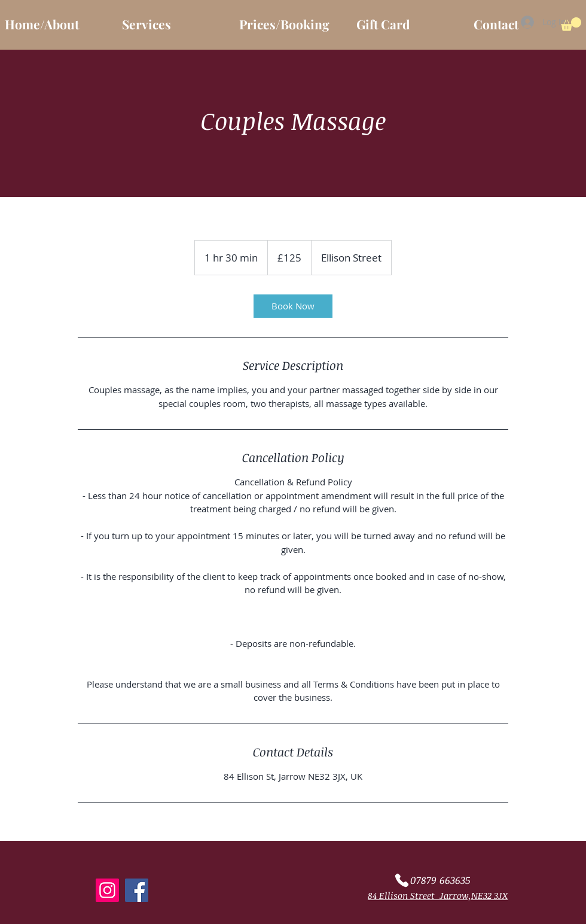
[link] (293, 306)
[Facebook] (137, 890)
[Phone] (402, 880)
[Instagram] (107, 890)
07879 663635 (440, 880)
